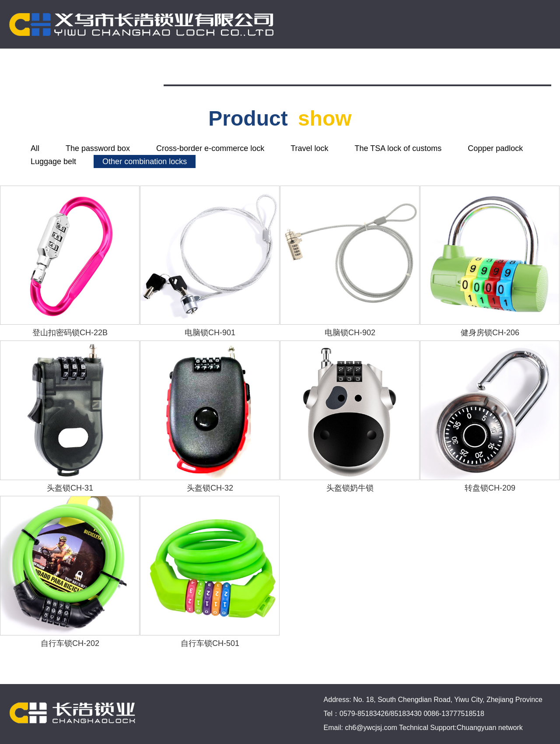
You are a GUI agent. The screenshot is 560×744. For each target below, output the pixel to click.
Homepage (196, 69)
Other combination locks (145, 161)
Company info (266, 69)
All (35, 148)
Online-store (395, 69)
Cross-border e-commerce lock (210, 148)
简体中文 (522, 69)
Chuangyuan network (490, 728)
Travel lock (309, 148)
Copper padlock (495, 148)
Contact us (462, 69)
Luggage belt (53, 161)
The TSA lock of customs (398, 148)
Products (332, 69)
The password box (98, 148)
